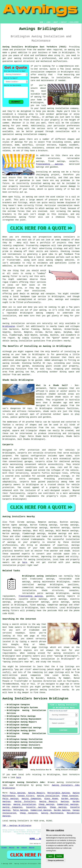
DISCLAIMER (74, 22)
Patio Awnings (18, 793)
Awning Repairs (36, 793)
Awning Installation (48, 796)
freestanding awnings (49, 164)
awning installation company (63, 108)
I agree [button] (50, 856)
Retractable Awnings (59, 793)
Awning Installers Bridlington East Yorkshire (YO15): (35, 47)
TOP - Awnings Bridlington (17, 826)
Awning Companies (31, 799)
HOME (42, 22)
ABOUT (56, 22)
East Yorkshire (49, 608)
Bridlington (9, 326)
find (12, 522)
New (18, 848)
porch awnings (59, 599)
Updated (24, 848)
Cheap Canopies (70, 796)
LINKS (48, 22)
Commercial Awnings (68, 804)
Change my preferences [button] (56, 860)
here (25, 562)
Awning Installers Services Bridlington (35, 699)
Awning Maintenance (52, 813)
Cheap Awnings (46, 804)
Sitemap (4, 848)
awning (56, 172)
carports (22, 453)
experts (26, 554)
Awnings (7, 802)
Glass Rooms (51, 799)
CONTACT (64, 22)
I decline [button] (59, 856)
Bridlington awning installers (39, 576)
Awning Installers (25, 802)
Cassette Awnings (36, 807)
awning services (11, 608)
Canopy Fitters (26, 796)
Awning (6, 323)
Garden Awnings (70, 799)
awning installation (39, 560)
